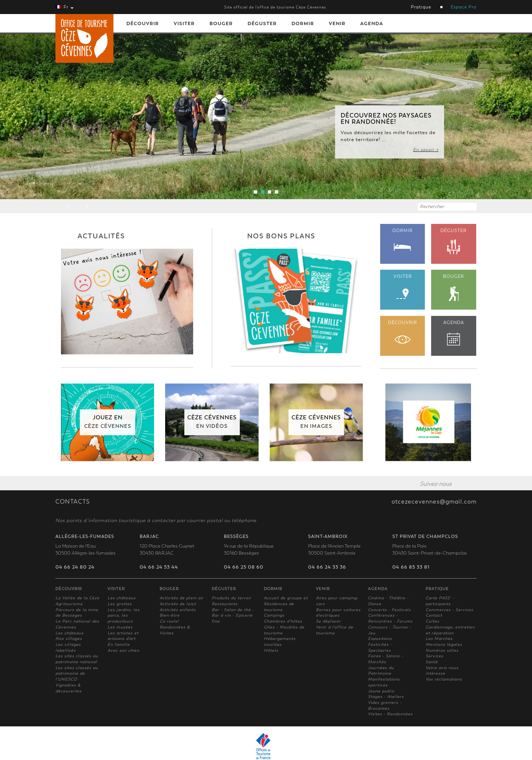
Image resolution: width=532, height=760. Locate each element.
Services (434, 656)
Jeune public (381, 691)
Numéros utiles (442, 650)
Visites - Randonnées (390, 714)
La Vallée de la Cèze (77, 598)
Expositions (380, 639)
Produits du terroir (231, 598)
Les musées (120, 627)
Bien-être (170, 615)
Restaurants (225, 604)
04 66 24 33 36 (327, 567)
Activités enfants (178, 610)
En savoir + (426, 150)
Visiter (184, 23)
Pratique (421, 7)
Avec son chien (123, 650)
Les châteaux (69, 633)
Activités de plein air (182, 598)
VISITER (403, 287)
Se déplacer (328, 621)
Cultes (432, 621)
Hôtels (271, 650)
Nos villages (69, 639)
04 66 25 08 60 (244, 567)
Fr (64, 7)
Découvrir (143, 23)
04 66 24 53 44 (159, 567)
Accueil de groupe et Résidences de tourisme (286, 604)
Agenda (372, 23)
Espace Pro (464, 7)
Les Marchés (439, 639)
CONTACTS (73, 502)
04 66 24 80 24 (75, 567)
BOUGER (454, 288)
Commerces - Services (449, 610)
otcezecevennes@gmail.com (434, 502)
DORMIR (403, 239)
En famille (119, 645)
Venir (337, 23)
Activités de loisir (178, 604)
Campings (274, 615)
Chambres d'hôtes (283, 621)
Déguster (262, 23)
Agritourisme (69, 604)
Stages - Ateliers (386, 697)
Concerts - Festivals (389, 610)
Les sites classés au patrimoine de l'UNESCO (77, 674)
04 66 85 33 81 (411, 567)
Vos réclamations (444, 679)
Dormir (303, 23)
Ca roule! (169, 621)
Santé (432, 662)
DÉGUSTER (454, 242)
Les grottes (120, 604)
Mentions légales (444, 645)
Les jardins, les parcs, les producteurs (124, 616)
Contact (434, 615)
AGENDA (454, 333)
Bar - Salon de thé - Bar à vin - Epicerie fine (233, 616)
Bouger (221, 23)
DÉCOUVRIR (403, 332)
